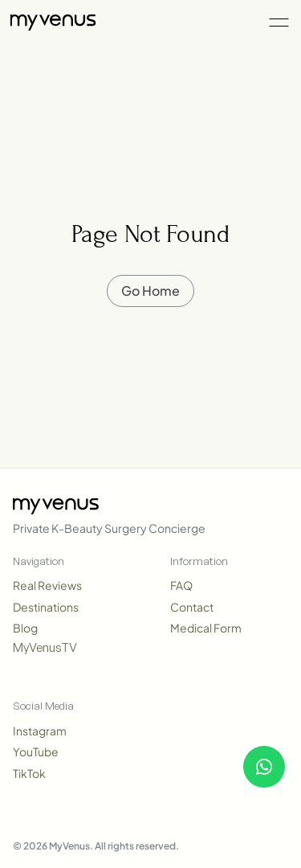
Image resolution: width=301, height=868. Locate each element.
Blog (25, 628)
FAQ (181, 585)
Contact (192, 607)
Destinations (46, 607)
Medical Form (206, 628)
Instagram (40, 731)
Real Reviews (47, 585)
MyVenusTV (45, 647)
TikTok (29, 773)
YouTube (36, 751)
